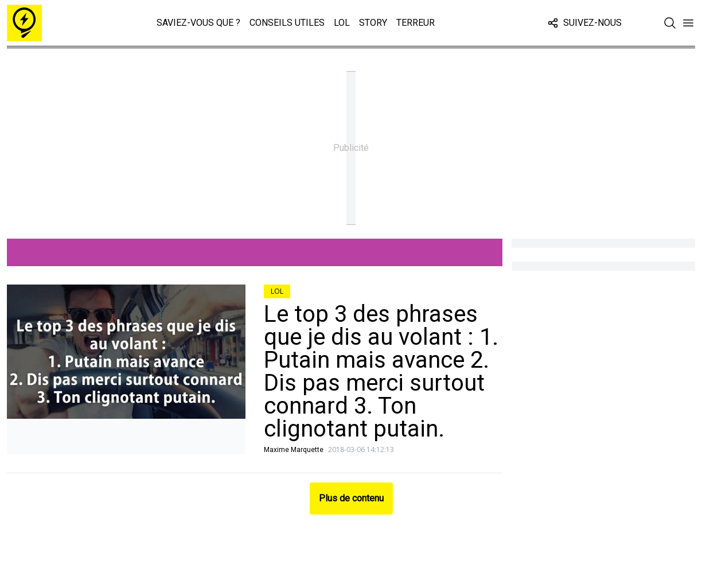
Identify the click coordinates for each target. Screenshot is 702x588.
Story (373, 23)
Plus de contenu (351, 498)
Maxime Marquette (294, 450)
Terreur (416, 23)
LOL (342, 23)
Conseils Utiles (287, 23)
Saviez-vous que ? (198, 23)
